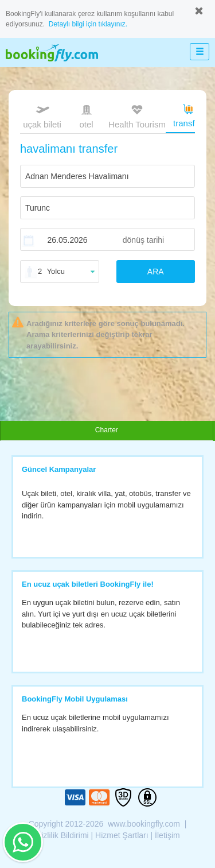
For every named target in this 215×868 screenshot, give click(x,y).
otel (87, 115)
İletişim (167, 835)
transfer (188, 115)
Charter (107, 430)
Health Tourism (137, 117)
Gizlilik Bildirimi (62, 835)
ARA (156, 272)
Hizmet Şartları (122, 835)
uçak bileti (42, 115)
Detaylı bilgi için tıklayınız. (88, 24)
